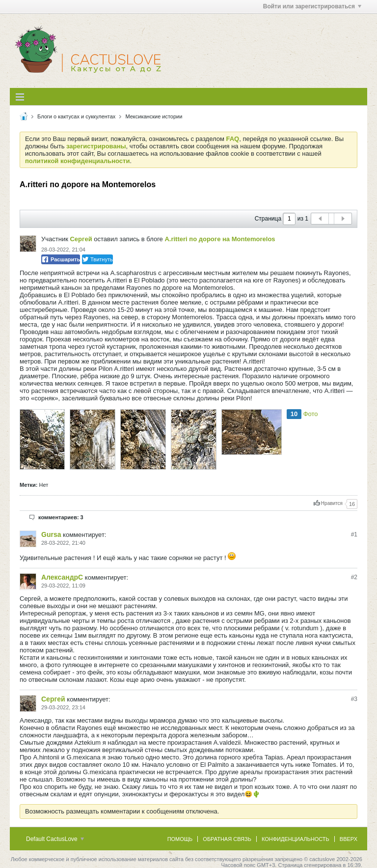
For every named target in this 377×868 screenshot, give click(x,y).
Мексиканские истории (154, 116)
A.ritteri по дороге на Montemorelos (220, 239)
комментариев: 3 (61, 517)
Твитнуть (97, 259)
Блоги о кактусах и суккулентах (76, 116)
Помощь (180, 839)
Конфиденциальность (296, 839)
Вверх (349, 839)
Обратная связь (227, 839)
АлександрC (62, 577)
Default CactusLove (55, 839)
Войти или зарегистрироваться (312, 6)
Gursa (51, 534)
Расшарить (61, 259)
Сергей (81, 239)
